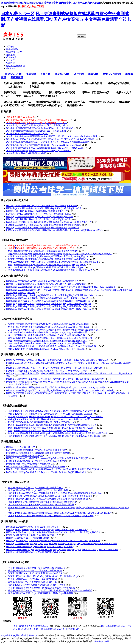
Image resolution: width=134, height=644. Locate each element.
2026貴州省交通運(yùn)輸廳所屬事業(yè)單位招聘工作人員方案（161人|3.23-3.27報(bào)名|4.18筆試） (53, 136)
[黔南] (10, 251)
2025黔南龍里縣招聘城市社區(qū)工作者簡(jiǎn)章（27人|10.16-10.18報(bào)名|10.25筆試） (55, 428)
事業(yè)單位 (12, 49)
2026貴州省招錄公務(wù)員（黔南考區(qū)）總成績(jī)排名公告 (44, 217)
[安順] (9, 214)
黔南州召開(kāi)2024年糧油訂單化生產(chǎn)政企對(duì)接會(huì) (46, 502)
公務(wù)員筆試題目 (15, 83)
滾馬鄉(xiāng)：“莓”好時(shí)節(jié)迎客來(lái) (37, 579)
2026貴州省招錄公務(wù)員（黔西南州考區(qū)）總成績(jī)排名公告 (46, 206)
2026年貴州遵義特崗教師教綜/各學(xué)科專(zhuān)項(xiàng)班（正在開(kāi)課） (51, 343)
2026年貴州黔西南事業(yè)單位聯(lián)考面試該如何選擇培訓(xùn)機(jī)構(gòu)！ (53, 256)
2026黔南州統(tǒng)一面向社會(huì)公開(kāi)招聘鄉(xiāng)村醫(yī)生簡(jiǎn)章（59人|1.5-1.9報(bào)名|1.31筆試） (64, 390)
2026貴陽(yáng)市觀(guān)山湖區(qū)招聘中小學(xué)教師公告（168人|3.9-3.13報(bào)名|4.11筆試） (51, 139)
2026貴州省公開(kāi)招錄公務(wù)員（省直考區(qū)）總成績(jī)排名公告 (48, 225)
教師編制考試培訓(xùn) (49, 102)
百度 (81, 629)
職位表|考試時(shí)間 (16, 66)
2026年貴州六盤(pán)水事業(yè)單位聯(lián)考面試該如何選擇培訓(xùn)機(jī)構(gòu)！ (59, 262)
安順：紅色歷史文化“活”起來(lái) (28, 456)
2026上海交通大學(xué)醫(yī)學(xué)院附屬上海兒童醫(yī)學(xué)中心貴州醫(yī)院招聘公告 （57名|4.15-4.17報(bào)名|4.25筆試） (74, 363)
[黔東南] (11, 259)
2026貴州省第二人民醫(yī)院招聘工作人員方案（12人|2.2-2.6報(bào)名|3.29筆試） (52, 371)
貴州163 (48, 3)
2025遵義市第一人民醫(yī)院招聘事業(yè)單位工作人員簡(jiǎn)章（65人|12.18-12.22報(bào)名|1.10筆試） (60, 387)
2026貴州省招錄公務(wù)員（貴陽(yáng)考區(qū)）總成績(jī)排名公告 (50, 208)
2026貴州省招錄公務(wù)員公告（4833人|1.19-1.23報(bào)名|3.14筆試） (39, 151)
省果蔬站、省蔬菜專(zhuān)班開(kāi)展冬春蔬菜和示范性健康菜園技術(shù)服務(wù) (55, 516)
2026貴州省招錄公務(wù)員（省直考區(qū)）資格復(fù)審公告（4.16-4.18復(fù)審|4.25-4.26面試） (59, 230)
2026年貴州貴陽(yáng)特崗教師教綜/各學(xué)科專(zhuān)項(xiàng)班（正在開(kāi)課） (59, 346)
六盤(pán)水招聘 (112, 74)
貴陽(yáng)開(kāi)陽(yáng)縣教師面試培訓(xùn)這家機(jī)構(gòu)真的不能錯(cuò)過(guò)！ (58, 295)
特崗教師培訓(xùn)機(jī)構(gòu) (45, 105)
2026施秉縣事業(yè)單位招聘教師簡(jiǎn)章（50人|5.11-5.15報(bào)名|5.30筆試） (51, 284)
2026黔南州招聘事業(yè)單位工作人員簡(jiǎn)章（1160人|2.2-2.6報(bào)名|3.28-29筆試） (46, 148)
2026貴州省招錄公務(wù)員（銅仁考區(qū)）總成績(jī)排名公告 (41, 219)
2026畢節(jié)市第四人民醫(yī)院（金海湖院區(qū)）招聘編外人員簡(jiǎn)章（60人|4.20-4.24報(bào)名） (63, 360)
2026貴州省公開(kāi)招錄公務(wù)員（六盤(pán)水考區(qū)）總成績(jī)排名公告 (55, 222)
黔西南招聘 (17, 77)
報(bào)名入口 (13, 68)
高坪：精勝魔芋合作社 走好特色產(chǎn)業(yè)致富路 (41, 585)
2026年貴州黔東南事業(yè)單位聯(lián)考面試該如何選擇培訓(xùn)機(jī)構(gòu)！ (53, 259)
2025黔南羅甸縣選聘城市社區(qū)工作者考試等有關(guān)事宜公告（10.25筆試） (51, 431)
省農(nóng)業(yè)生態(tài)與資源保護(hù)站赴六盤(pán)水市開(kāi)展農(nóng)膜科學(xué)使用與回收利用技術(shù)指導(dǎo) (72, 508)
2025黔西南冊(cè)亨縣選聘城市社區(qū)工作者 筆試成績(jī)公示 (45, 422)
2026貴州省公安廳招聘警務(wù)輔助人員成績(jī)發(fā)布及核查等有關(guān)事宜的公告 (56, 411)
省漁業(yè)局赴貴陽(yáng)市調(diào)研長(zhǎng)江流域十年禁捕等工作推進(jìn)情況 (54, 496)
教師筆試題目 (69, 83)
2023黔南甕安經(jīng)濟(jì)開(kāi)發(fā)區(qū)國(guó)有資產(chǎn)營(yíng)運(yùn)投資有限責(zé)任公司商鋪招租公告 (65, 550)
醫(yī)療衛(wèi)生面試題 (62, 92)
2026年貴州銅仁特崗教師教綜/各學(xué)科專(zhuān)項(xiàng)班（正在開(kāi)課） (51, 335)
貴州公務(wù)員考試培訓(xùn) (87, 626)
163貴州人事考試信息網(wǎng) (35, 626)
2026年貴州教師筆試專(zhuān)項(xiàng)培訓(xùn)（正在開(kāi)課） (37, 131)
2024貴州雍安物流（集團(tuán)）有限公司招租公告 (39, 527)
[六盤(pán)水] (12, 222)
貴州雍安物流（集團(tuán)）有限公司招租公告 (37, 535)
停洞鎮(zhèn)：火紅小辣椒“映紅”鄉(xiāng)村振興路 (39, 573)
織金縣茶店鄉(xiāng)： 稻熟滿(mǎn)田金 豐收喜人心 (41, 568)
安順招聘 (46, 74)
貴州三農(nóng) (25, 96)
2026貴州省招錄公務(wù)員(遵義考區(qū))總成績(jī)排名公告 (40, 211)
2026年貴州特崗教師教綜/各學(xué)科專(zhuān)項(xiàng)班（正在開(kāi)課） (41, 128)
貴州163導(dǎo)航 (71, 629)
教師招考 (10, 55)
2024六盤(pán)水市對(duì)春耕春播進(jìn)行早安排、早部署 (47, 505)
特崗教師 (10, 63)
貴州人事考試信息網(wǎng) (114, 626)
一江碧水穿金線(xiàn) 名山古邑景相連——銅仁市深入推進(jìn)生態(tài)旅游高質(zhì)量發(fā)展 (56, 469)
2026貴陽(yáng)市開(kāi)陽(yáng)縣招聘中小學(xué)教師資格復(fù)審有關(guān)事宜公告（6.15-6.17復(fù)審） (68, 287)
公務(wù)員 (11, 57)
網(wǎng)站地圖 (102, 641)
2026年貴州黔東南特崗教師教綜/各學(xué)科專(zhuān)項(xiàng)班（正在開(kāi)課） (54, 327)
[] (12, 245)
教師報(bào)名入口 (75, 102)
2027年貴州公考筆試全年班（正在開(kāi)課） (27, 134)
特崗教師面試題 (32, 92)
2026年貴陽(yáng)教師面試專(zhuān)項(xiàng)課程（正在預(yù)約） (37, 125)
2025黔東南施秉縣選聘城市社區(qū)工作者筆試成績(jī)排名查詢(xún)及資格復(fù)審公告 (56, 425)
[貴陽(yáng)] (12, 208)
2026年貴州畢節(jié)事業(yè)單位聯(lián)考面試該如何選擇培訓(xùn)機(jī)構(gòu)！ (55, 270)
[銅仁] (9, 219)
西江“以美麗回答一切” (25, 447)
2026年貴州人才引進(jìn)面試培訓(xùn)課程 (26, 153)
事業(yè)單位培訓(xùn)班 (96, 92)
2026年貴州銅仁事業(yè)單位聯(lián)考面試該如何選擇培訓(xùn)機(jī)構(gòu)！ (49, 267)
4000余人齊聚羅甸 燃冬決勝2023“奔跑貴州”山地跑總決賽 (39, 467)
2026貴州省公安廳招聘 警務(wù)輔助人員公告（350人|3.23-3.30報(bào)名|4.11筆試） (55, 414)
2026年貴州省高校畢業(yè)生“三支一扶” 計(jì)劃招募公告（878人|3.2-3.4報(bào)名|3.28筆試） (49, 142)
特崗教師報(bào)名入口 (102, 102)
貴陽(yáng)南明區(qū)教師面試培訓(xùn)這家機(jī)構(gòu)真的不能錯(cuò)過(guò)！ (55, 309)
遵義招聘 (31, 74)
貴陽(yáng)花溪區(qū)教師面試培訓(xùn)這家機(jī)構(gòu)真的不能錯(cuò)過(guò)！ (55, 304)
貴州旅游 (34, 87)
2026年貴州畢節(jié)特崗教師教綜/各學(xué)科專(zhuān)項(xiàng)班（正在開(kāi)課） (56, 338)
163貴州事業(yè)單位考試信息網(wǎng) (22, 3)
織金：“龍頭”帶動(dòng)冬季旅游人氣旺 (34, 464)
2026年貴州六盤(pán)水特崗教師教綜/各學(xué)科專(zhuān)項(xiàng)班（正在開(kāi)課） (60, 330)
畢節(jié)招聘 (62, 74)
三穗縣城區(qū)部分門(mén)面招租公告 (32, 538)
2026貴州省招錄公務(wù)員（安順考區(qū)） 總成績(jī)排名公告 (42, 214)
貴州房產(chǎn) (49, 96)
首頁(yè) (10, 46)
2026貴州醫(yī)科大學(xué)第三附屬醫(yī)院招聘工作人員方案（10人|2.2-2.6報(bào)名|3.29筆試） (59, 368)
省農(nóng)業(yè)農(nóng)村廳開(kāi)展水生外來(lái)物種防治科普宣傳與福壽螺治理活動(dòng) (59, 493)
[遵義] (9, 211)
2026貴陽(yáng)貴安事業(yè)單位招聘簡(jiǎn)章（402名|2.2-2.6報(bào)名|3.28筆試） (44, 145)
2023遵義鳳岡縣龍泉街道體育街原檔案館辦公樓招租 (37, 552)
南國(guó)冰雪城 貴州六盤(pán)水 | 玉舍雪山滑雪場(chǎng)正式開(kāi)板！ (53, 472)
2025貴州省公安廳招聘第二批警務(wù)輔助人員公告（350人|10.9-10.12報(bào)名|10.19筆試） (59, 436)
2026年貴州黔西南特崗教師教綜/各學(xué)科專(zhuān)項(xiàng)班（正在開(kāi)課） (54, 324)
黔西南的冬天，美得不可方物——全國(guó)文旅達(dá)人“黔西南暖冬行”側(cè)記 (51, 458)
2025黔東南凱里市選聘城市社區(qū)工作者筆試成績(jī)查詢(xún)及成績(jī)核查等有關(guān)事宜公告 (62, 433)
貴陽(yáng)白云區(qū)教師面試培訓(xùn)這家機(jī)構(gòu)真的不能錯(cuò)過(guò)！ (55, 301)
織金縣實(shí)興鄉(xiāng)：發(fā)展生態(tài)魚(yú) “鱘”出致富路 (46, 588)
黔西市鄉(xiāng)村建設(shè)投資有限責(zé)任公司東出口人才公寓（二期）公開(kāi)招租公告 (58, 532)
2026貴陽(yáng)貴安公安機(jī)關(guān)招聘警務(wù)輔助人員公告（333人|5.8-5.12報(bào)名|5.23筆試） (66, 254)
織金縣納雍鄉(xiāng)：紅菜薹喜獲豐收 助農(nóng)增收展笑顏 (45, 593)
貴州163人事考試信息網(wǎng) (83, 3)
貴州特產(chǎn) (75, 105)
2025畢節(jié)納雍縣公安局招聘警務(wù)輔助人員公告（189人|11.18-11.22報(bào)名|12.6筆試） (60, 417)
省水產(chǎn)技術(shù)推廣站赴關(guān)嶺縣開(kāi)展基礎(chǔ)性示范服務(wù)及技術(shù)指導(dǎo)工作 (64, 513)
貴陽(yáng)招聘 (13, 74)
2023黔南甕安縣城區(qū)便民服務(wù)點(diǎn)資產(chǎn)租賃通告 (43, 547)
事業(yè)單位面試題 (119, 83)
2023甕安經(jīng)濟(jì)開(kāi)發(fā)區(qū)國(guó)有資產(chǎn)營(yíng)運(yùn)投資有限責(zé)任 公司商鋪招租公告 (66, 544)
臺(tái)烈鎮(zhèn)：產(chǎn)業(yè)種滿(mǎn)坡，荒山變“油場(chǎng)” (47, 576)
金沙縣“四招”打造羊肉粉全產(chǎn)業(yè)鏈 (37, 582)
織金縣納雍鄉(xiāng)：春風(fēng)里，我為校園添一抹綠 (43, 490)
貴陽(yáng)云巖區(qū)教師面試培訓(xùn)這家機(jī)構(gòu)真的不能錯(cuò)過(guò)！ (55, 306)
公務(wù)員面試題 (92, 83)
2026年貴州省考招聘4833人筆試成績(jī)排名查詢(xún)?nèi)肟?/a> (45, 228)
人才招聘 (10, 60)
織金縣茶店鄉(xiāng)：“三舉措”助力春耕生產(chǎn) (41, 488)
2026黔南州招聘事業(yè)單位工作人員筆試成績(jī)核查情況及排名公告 (46, 251)
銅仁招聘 (79, 74)
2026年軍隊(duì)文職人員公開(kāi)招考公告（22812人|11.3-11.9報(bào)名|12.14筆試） (55, 419)
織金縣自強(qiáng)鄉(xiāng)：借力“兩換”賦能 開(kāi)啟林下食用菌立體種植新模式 (55, 590)
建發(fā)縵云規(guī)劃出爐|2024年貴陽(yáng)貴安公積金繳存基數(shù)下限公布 (51, 530)
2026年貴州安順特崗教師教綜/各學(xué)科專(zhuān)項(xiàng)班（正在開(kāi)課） (51, 341)
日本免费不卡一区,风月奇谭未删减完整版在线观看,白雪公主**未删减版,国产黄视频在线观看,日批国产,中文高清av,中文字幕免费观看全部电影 (66, 19)
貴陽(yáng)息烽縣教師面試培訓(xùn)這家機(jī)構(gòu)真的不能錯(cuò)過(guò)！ (54, 298)
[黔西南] (10, 206)
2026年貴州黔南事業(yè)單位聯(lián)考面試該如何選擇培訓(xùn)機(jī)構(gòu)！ (50, 265)
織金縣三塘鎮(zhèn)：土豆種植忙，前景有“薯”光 (40, 571)
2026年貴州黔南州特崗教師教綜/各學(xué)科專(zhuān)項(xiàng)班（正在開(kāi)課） (52, 332)
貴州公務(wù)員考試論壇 (61, 626)
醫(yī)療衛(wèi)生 (14, 52)
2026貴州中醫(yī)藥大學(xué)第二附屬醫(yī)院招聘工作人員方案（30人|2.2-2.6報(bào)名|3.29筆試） (60, 379)
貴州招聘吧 (59, 3)
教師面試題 (10, 92)
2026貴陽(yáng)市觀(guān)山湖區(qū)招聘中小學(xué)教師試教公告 (48, 281)
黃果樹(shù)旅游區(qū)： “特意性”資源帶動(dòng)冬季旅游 (39, 450)
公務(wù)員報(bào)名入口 (17, 102)
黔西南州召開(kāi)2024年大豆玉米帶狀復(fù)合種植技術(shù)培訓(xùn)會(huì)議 (52, 499)
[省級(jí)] (10, 217)
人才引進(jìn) (15, 87)
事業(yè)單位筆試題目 (44, 83)
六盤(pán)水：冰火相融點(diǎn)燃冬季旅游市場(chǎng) (44, 453)
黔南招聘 (93, 74)
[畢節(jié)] (12, 270)
